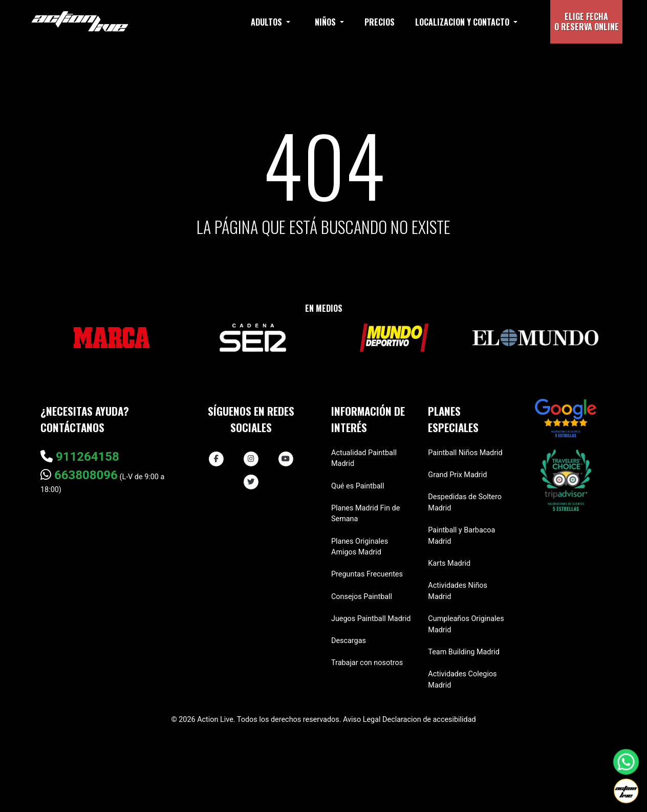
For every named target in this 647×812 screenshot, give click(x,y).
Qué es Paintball (358, 486)
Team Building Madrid (464, 652)
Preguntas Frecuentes (367, 574)
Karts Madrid (449, 563)
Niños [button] (326, 22)
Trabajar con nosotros (367, 663)
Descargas (349, 641)
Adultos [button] (267, 22)
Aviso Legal (362, 720)
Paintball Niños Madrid (465, 453)
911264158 (80, 457)
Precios (380, 22)
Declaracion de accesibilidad (429, 720)
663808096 (79, 475)
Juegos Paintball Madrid (371, 619)
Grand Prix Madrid (457, 475)
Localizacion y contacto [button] (463, 22)
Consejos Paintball (362, 597)
